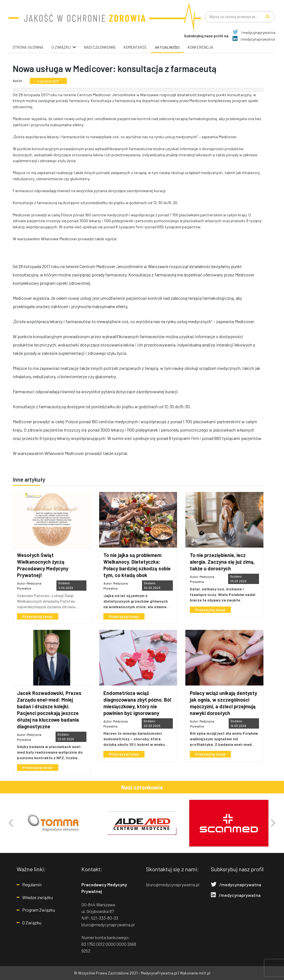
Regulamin (32, 884)
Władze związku (38, 897)
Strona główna (28, 47)
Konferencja (200, 47)
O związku (61, 47)
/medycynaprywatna (254, 32)
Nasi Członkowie (100, 47)
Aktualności (167, 47)
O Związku (32, 923)
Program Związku (39, 910)
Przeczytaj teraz (38, 616)
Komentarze (135, 47)
